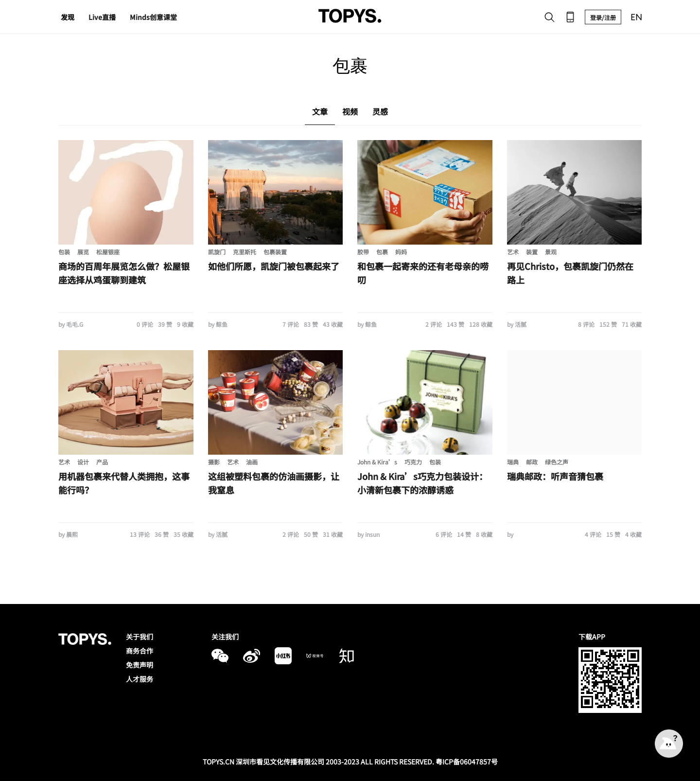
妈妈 (401, 252)
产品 (102, 462)
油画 (252, 462)
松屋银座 (108, 252)
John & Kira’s (377, 462)
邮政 (532, 462)
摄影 (214, 462)
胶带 (363, 252)
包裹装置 (275, 252)
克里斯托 (245, 252)
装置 (532, 252)
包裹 (382, 252)
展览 (83, 252)
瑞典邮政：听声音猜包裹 (555, 476)
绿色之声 (557, 462)
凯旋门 (217, 252)
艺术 (513, 252)
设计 (83, 462)
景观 (551, 252)
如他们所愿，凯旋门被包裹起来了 (274, 266)
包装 (64, 252)
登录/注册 (603, 17)
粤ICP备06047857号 (467, 762)
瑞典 (513, 462)
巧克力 (413, 462)
